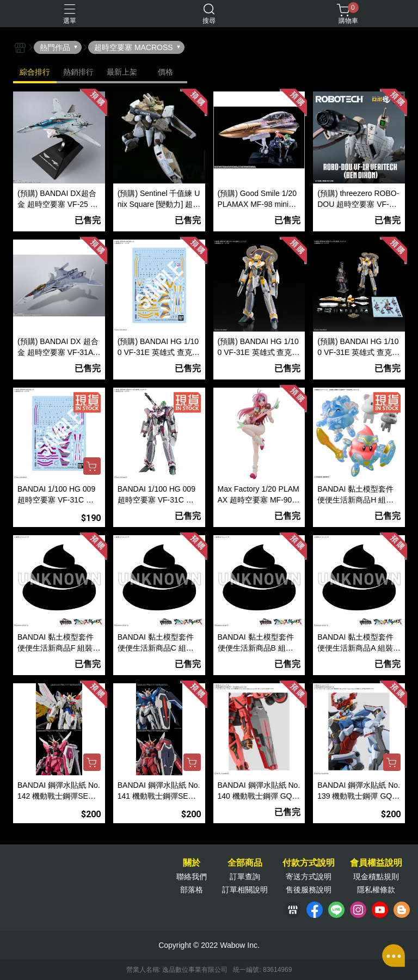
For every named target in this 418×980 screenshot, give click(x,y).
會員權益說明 (376, 863)
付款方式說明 (309, 863)
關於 (192, 863)
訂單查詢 (245, 877)
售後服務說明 (309, 890)
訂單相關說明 (245, 890)
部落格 (192, 890)
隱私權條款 (376, 890)
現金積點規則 (376, 877)
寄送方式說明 (309, 877)
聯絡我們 (192, 877)
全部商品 (245, 863)
